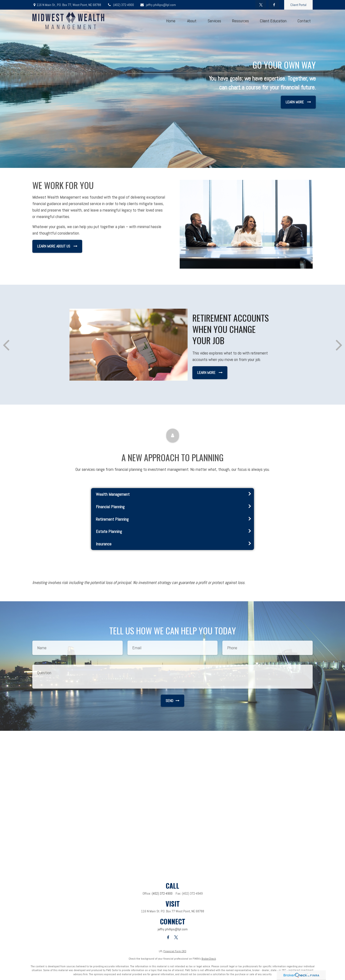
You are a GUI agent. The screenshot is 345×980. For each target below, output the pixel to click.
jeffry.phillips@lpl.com (158, 5)
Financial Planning (110, 507)
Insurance (104, 544)
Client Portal (298, 5)
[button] (171, 21)
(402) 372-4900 (121, 5)
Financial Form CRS (175, 951)
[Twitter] (261, 5)
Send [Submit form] (172, 701)
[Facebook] (274, 5)
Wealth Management (113, 494)
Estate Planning (109, 531)
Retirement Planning (112, 519)
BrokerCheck (209, 959)
